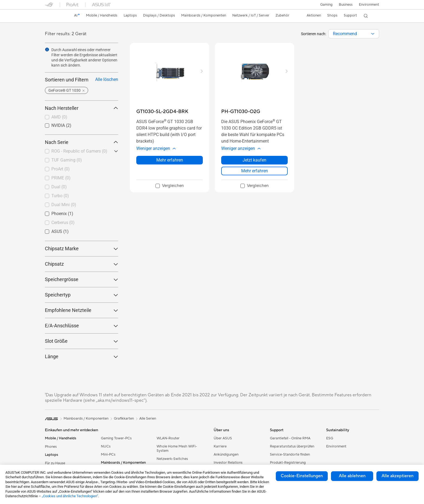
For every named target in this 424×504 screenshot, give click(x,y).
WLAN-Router (168, 438)
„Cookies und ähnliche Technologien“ (70, 496)
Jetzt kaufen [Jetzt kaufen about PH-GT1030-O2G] (254, 160)
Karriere (220, 446)
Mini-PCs (108, 454)
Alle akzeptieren (398, 476)
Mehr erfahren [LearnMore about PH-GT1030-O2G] (255, 171)
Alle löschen (107, 79)
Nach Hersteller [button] (82, 108)
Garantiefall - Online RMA (290, 438)
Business (345, 5)
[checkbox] (82, 117)
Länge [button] (82, 356)
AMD (59, 117)
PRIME (61, 178)
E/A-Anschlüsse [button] (82, 326)
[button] (326, 5)
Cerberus (63, 223)
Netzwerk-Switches (172, 459)
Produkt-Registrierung (288, 463)
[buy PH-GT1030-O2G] (241, 112)
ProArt (61, 169)
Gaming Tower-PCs (116, 438)
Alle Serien (148, 419)
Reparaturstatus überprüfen (292, 446)
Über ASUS (223, 438)
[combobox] (354, 34)
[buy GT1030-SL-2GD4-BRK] (162, 112)
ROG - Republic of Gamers (79, 151)
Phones (51, 447)
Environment (369, 5)
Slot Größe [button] (82, 341)
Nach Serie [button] (82, 142)
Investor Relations (228, 463)
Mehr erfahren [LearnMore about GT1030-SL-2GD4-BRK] (170, 160)
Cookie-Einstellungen (302, 476)
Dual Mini (64, 205)
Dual (59, 187)
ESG (330, 438)
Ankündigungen (226, 454)
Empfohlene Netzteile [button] (82, 310)
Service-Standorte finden (290, 454)
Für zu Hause (55, 463)
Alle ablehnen (352, 476)
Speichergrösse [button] (82, 279)
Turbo (60, 196)
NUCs (106, 446)
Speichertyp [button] (82, 295)
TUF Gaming (67, 160)
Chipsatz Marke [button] (82, 248)
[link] (54, 16)
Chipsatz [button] (82, 264)
